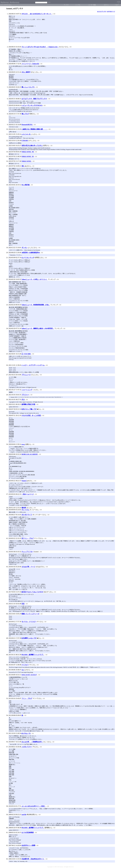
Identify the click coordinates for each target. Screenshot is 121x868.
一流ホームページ (28, 494)
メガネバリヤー (27, 747)
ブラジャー (25, 395)
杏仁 (23, 166)
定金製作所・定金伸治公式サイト (33, 859)
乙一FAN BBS (26, 354)
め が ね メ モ (26, 733)
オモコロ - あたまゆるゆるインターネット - (37, 14)
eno (23, 670)
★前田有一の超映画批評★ (31, 253)
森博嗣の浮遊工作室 (28, 404)
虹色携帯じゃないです (29, 638)
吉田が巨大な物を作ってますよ (32, 146)
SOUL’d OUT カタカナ (29, 675)
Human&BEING (27, 125)
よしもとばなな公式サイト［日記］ (34, 806)
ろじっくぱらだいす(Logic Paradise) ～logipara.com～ (40, 47)
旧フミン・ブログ (28, 538)
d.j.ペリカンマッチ (28, 258)
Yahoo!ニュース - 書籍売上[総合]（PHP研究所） (38, 328)
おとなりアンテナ (102, 12)
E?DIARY (25, 140)
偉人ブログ (25, 114)
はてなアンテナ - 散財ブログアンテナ (34, 99)
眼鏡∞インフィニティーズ (30, 614)
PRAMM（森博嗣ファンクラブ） (33, 655)
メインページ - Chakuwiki (30, 64)
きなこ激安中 (26, 72)
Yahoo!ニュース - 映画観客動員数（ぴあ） (36, 305)
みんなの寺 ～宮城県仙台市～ (32, 742)
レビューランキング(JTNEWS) (32, 105)
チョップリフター (28, 552)
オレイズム (26, 510)
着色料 (24, 508)
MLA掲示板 (26, 185)
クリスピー (25, 665)
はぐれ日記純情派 (28, 832)
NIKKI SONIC (26, 161)
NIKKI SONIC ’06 (28, 152)
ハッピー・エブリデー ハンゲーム (33, 365)
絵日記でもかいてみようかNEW (32, 592)
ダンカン (25, 248)
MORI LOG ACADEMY (30, 454)
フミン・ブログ (27, 698)
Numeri (24, 481)
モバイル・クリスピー (29, 622)
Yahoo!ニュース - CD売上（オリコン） (35, 279)
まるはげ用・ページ (28, 567)
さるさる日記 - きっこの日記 (31, 415)
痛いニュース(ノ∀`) (28, 87)
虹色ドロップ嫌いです (29, 409)
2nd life (24, 815)
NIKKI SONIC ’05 (28, 156)
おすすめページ (111, 12)
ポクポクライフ (27, 515)
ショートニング (27, 390)
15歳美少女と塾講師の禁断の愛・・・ (34, 129)
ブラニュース (26, 375)
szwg (23, 444)
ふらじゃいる (26, 134)
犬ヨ (23, 400)
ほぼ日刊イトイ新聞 (28, 845)
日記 (23, 604)
